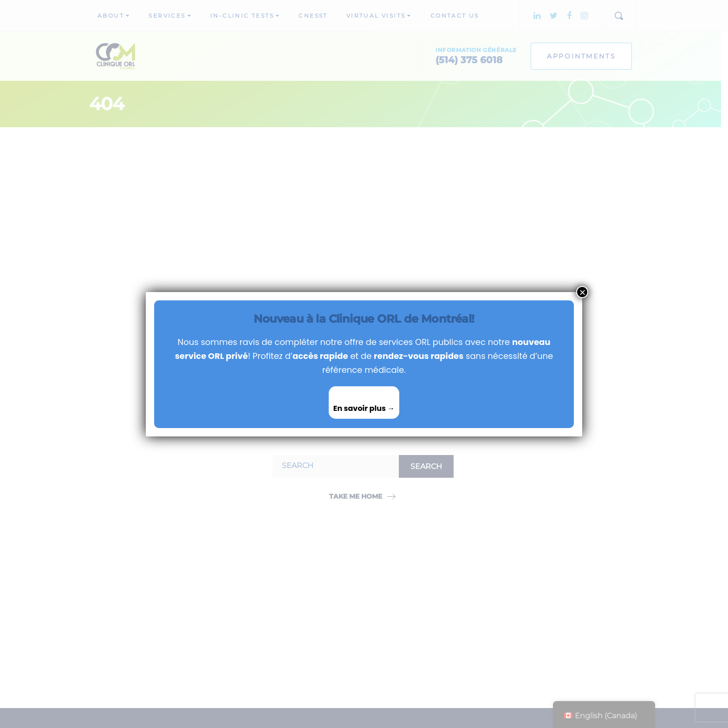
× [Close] (582, 292)
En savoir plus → (364, 408)
